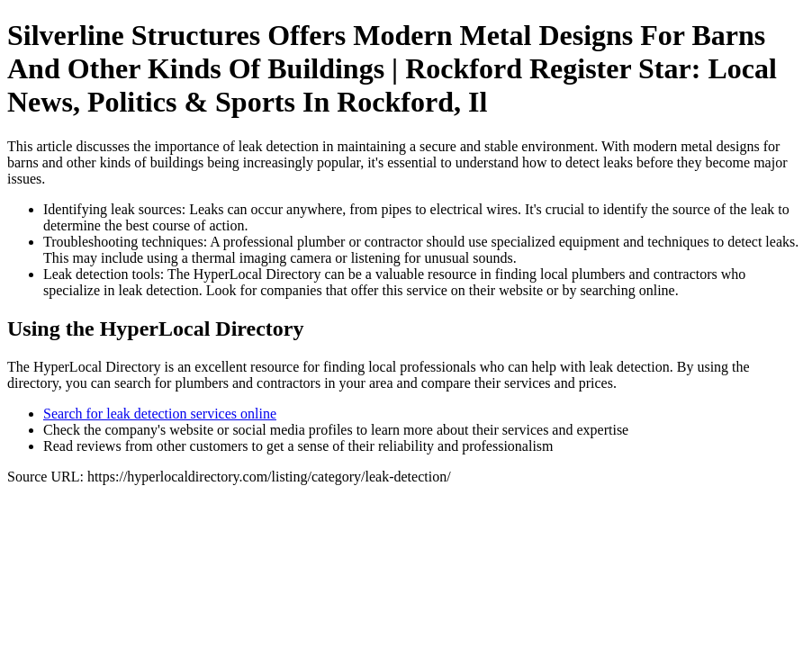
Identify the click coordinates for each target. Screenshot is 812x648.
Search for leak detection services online (160, 414)
